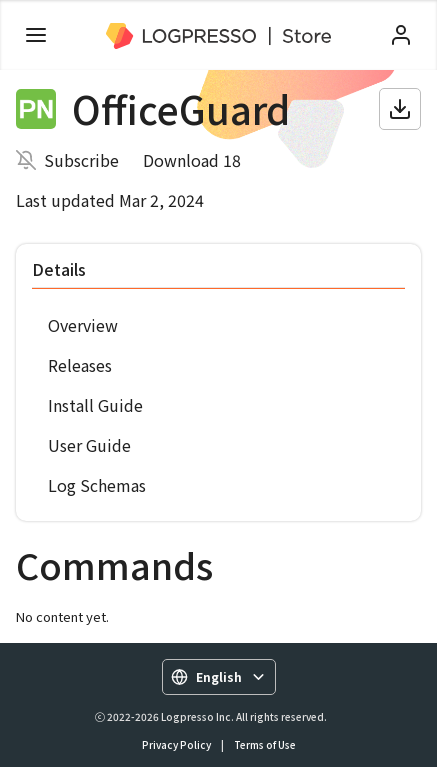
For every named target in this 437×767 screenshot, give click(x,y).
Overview (83, 325)
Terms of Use (265, 744)
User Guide (89, 445)
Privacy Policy (176, 744)
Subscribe (81, 160)
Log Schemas (97, 485)
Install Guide (95, 405)
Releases (80, 365)
